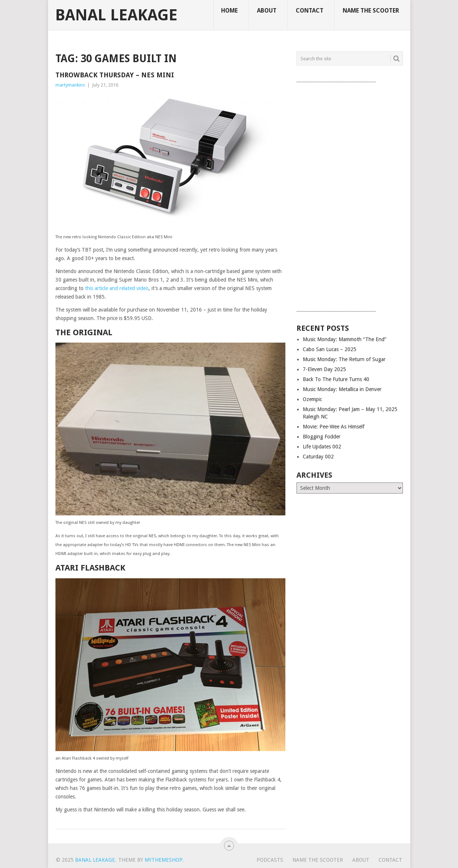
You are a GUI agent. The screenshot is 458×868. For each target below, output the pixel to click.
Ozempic (312, 399)
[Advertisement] (350, 195)
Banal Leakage (116, 15)
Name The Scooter (371, 11)
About (267, 11)
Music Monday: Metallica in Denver (342, 389)
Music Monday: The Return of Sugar (344, 359)
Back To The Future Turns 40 (336, 379)
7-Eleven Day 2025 (324, 369)
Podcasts (270, 860)
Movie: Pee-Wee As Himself (334, 427)
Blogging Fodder (322, 437)
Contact (310, 11)
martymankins (70, 85)
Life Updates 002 (322, 447)
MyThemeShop (163, 860)
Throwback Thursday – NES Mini (115, 75)
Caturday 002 (318, 457)
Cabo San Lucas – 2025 (330, 349)
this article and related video (117, 288)
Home (229, 11)
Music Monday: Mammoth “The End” (345, 339)
